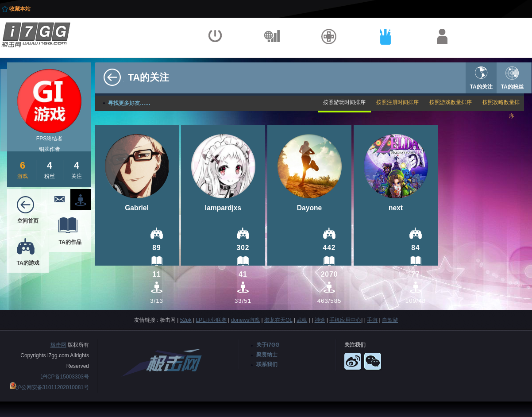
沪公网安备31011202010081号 (52, 387)
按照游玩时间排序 (344, 102)
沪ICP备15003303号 (65, 377)
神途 (320, 320)
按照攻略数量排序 (501, 109)
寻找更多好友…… (129, 103)
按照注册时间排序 (397, 102)
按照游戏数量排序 (451, 102)
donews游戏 (245, 320)
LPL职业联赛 (211, 320)
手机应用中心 (345, 320)
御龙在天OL (278, 320)
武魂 (302, 320)
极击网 (58, 345)
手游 (372, 320)
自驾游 (390, 320)
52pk (186, 320)
